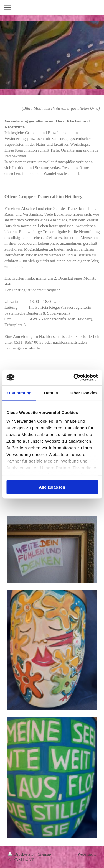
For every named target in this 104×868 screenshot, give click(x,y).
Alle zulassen (52, 487)
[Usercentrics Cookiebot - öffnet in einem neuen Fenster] (74, 377)
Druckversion (22, 854)
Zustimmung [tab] (19, 393)
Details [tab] (51, 393)
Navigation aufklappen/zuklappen (52, 7)
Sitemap (45, 854)
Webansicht (87, 854)
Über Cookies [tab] (84, 393)
